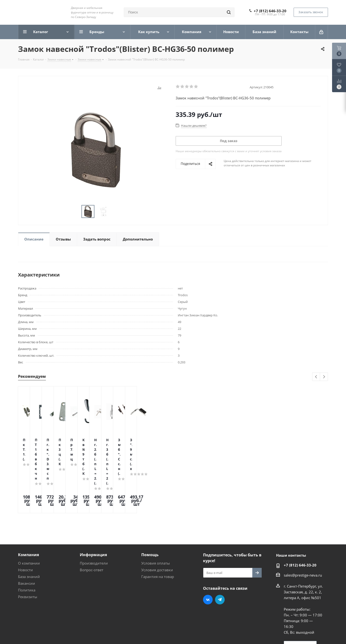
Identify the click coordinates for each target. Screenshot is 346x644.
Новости (25, 529)
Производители (94, 522)
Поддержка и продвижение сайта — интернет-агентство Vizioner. (75, 632)
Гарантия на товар (158, 536)
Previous (316, 377)
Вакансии (27, 542)
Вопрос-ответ (92, 529)
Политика (27, 549)
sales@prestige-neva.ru (303, 534)
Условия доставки (157, 529)
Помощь (150, 514)
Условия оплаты (156, 522)
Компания (28, 514)
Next (324, 377)
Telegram (220, 559)
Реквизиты (28, 556)
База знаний (29, 536)
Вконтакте (208, 559)
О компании (29, 522)
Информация (93, 514)
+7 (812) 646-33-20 (270, 11)
